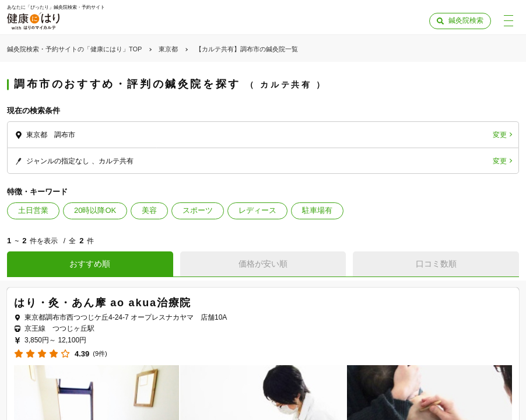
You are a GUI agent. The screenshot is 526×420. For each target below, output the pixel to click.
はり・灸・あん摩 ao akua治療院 (103, 303)
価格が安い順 (263, 264)
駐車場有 (317, 210)
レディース (257, 210)
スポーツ (198, 210)
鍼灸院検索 (466, 20)
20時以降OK (95, 210)
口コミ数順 (436, 264)
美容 (149, 210)
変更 (500, 135)
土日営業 (33, 210)
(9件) (100, 354)
